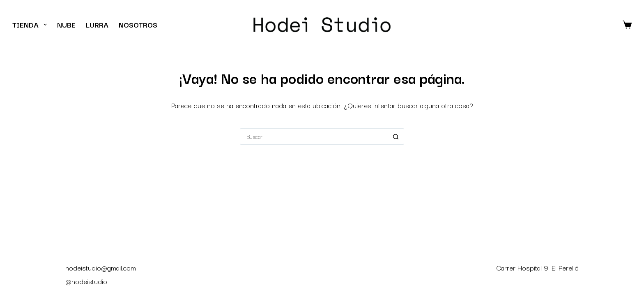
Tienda (31, 24)
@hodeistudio (86, 281)
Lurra (97, 24)
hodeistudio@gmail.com (101, 267)
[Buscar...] (314, 136)
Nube (66, 24)
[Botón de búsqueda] (396, 136)
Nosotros (138, 24)
